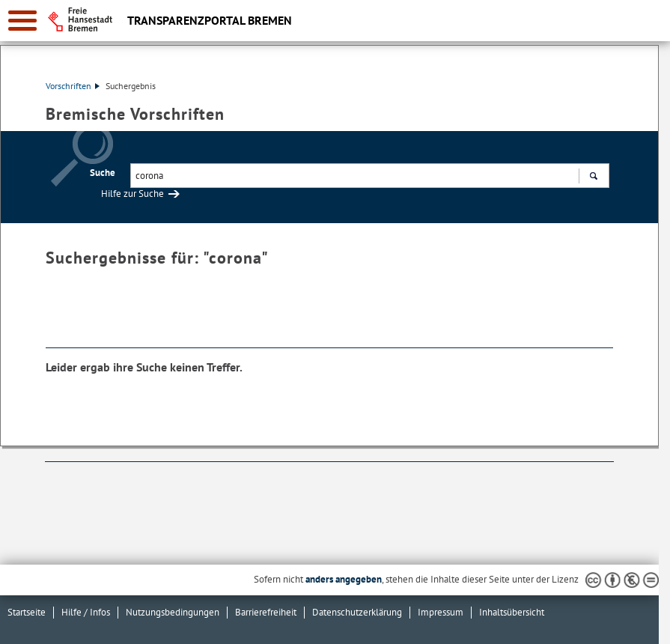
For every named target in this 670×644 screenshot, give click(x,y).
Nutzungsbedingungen (173, 612)
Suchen (593, 177)
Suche (103, 173)
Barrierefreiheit (266, 612)
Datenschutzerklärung (357, 612)
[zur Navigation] (22, 21)
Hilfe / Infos (86, 612)
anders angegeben (344, 579)
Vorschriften (73, 86)
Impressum (441, 612)
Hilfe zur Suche (133, 194)
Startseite (27, 612)
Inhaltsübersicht (512, 612)
